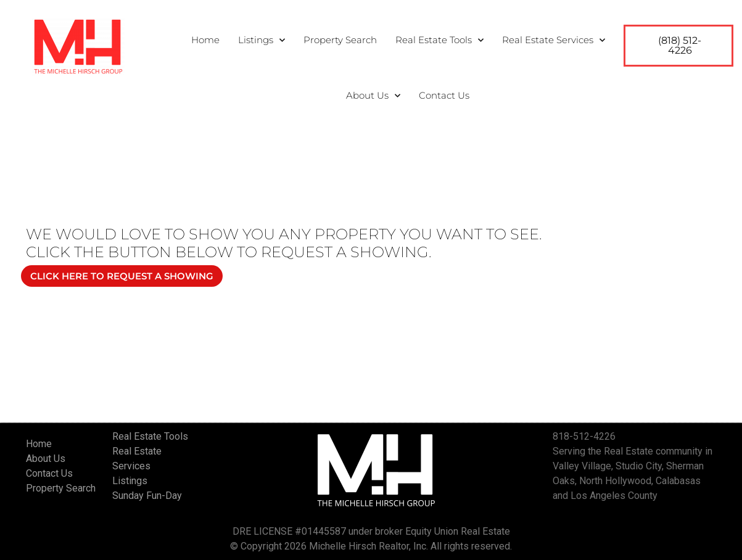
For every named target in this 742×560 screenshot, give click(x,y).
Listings (262, 40)
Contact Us (444, 95)
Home (205, 40)
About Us (373, 96)
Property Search (340, 40)
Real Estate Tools (439, 40)
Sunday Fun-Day (147, 496)
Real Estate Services (554, 40)
